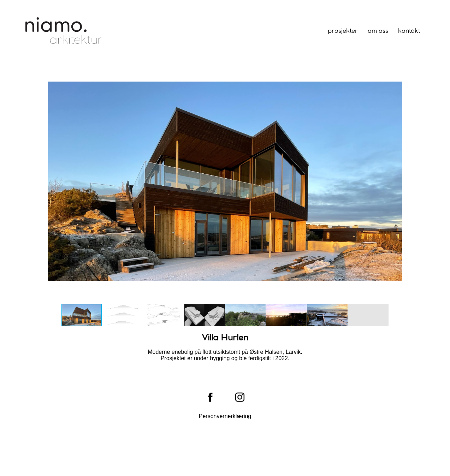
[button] (396, 181)
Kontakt (409, 31)
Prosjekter (343, 31)
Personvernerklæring (225, 416)
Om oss (378, 31)
